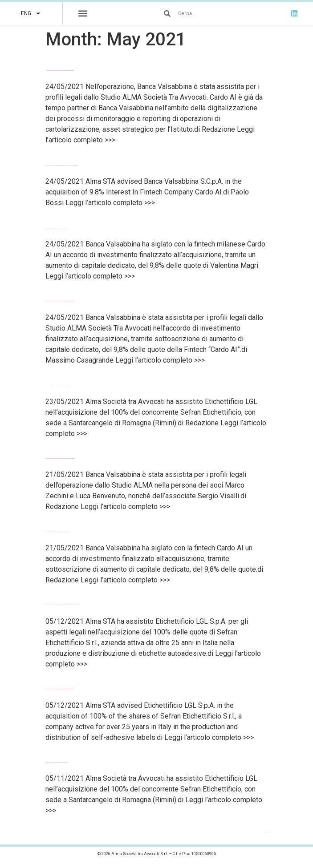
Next (267, 832)
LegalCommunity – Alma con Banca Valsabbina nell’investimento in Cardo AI (58, 532)
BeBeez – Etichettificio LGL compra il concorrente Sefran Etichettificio (57, 762)
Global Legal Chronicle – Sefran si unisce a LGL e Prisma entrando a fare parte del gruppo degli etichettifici (62, 605)
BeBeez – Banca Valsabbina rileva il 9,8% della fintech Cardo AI (56, 228)
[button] (83, 14)
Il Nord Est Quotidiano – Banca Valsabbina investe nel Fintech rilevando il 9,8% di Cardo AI (60, 71)
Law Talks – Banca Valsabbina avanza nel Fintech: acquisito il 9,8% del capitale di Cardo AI (60, 458)
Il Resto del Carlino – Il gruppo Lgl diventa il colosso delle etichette (57, 385)
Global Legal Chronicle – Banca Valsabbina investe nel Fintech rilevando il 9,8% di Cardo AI (60, 301)
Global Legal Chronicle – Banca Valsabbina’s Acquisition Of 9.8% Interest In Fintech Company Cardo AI (62, 165)
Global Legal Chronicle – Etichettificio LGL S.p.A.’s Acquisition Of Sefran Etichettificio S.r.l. (59, 689)
